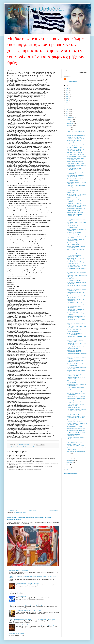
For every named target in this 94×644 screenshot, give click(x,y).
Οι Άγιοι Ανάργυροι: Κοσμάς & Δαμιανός (76, 156)
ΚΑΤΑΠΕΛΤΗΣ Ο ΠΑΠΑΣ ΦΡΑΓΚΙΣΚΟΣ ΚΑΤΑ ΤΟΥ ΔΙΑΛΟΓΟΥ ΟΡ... (76, 410)
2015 (67, 111)
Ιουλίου (69, 128)
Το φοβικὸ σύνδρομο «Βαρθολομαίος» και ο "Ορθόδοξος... (76, 159)
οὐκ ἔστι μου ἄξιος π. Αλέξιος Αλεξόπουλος (74, 307)
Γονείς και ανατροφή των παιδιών (75, 253)
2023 (67, 94)
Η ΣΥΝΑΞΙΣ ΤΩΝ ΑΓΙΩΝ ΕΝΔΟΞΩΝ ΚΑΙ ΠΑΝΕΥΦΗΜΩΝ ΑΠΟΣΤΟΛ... (77, 195)
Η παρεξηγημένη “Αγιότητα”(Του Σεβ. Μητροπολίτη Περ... (76, 179)
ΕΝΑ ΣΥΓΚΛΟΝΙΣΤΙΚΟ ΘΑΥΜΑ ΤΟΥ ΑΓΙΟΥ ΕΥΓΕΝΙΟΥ (76, 176)
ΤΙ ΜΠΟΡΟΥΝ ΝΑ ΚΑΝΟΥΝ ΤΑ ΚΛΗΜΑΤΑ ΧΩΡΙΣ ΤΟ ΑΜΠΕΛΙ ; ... (76, 303)
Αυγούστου (70, 126)
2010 (67, 469)
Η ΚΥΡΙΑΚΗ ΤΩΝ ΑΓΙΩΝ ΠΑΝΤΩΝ (75, 212)
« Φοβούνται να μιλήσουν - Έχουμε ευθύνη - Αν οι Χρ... (75, 405)
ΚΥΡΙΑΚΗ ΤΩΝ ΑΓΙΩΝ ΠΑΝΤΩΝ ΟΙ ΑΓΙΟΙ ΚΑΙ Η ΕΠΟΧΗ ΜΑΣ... (75, 310)
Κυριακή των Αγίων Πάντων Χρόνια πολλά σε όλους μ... (75, 331)
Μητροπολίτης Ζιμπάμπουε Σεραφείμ (25, 447)
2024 (67, 92)
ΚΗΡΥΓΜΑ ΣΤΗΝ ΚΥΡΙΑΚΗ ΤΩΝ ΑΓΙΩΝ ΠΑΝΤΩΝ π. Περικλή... (77, 286)
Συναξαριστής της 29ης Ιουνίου (74, 402)
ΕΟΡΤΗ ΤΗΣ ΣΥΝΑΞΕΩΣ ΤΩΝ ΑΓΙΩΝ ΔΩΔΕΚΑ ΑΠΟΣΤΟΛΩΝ (76, 210)
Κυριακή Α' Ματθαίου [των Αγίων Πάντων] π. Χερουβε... (75, 375)
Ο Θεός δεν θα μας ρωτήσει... (16, 592)
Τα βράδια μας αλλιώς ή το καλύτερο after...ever (27, 583)
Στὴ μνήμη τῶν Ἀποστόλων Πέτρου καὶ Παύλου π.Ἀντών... (76, 394)
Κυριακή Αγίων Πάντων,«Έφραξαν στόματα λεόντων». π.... (75, 341)
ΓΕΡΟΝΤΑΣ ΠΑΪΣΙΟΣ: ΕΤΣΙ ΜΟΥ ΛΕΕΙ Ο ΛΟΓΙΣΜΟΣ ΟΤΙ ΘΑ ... (77, 424)
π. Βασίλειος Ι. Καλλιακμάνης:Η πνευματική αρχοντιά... (74, 141)
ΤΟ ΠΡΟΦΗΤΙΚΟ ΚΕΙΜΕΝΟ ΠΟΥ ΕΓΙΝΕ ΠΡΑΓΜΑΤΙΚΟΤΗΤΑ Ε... (77, 269)
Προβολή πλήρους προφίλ (70, 82)
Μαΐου (69, 454)
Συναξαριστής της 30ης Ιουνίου (74, 203)
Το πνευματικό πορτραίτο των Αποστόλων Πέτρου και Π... (74, 435)
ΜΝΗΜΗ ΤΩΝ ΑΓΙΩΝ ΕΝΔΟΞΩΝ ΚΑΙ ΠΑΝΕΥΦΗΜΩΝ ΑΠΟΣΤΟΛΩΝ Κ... (76, 417)
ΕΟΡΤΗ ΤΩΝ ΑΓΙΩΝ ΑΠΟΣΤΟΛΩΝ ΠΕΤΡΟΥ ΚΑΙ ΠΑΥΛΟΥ (75, 414)
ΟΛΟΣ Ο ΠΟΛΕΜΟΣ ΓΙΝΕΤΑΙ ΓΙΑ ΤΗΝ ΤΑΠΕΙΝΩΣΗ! (29, 611)
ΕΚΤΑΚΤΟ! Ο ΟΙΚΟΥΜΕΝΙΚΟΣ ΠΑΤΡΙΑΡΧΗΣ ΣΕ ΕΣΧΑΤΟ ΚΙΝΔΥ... (76, 154)
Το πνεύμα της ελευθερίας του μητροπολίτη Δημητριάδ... (74, 244)
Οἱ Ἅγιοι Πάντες (71, 192)
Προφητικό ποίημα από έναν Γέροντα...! (76, 429)
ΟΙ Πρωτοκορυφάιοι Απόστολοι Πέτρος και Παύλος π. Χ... (76, 399)
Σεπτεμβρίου (70, 124)
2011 (67, 467)
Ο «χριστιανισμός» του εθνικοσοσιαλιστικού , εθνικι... (75, 420)
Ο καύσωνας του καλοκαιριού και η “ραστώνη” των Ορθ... (75, 145)
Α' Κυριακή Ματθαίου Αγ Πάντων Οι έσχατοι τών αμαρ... (75, 348)
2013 (67, 116)
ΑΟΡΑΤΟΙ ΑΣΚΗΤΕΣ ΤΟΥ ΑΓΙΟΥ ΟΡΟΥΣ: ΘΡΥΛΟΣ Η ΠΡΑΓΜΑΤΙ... (76, 445)
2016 (67, 109)
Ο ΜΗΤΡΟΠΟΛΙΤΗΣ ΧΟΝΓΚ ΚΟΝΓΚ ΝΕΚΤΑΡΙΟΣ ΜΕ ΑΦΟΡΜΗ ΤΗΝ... (76, 431)
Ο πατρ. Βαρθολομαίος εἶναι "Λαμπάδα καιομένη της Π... (76, 183)
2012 (67, 465)
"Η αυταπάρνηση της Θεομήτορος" (75, 391)
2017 (67, 107)
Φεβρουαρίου (71, 460)
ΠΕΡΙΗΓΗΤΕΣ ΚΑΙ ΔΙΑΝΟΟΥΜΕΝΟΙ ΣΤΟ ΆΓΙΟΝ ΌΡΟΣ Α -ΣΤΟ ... (76, 442)
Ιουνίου (69, 130)
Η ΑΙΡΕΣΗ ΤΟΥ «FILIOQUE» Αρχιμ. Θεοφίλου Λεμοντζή (76, 259)
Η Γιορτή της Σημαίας (21, 596)
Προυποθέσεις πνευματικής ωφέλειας (76, 451)
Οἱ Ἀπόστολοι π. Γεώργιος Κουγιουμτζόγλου (73, 381)
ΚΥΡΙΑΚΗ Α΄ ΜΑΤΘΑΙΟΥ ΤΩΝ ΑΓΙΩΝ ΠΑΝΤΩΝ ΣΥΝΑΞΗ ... (76, 378)
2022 (67, 97)
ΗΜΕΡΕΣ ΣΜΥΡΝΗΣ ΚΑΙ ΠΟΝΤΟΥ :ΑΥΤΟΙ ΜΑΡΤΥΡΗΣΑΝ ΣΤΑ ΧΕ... (76, 162)
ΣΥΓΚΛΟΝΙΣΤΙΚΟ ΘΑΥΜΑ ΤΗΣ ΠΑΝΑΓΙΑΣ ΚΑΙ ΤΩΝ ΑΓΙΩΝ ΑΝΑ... (76, 138)
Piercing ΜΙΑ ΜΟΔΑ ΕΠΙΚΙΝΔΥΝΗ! (17, 634)
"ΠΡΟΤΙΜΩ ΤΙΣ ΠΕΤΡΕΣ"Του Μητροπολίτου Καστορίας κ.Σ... (75, 233)
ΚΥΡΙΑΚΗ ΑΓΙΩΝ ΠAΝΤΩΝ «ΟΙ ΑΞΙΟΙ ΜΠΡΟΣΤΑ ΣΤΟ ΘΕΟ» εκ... (76, 317)
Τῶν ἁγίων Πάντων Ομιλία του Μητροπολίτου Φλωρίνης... (74, 280)
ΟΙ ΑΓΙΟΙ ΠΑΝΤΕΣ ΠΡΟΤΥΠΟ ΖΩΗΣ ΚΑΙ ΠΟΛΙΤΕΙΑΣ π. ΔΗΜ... (77, 190)
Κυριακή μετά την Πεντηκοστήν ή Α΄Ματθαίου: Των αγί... (75, 361)
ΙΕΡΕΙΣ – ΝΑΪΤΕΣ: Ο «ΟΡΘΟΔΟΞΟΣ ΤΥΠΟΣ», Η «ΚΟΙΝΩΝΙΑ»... (76, 132)
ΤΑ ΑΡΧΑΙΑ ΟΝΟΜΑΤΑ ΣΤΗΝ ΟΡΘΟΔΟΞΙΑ (19, 571)
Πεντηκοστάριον (37, 447)
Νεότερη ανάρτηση (12, 510)
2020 (67, 101)
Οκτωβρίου (70, 122)
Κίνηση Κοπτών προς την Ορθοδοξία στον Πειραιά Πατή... (76, 186)
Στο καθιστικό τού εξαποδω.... (74, 408)
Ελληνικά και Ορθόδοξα (36, 9)
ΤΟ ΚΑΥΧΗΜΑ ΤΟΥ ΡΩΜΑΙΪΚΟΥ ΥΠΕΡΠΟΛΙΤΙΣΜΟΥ (75, 169)
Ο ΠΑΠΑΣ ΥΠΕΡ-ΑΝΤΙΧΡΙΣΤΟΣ (75, 147)
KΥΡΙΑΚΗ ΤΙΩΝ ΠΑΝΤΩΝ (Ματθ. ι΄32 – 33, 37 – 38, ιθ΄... (76, 344)
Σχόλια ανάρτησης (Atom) (20, 513)
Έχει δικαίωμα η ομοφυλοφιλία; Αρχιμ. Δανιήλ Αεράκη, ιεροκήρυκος (26, 605)
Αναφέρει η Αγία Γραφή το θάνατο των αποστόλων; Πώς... (76, 247)
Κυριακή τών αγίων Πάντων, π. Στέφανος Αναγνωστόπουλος (77, 364)
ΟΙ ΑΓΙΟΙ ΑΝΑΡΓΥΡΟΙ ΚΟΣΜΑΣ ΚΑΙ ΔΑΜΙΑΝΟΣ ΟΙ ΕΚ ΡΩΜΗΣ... (76, 150)
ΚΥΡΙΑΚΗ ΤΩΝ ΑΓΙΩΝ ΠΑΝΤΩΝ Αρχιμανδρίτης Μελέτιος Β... (75, 351)
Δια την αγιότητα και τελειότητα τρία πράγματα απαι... (75, 388)
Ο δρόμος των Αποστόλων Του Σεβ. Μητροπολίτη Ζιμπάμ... (75, 240)
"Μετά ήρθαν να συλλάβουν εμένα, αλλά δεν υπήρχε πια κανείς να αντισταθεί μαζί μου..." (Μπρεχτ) (33, 619)
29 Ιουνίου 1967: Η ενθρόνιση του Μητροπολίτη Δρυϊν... (75, 227)
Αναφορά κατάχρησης (71, 474)
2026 (67, 88)
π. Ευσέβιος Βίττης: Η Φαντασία (75, 427)
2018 (67, 105)
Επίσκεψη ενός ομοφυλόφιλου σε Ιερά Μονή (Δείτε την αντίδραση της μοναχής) (35, 625)
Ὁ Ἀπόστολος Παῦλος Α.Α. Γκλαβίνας (76, 397)
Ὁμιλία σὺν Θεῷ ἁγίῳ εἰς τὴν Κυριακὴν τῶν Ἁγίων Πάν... (76, 293)
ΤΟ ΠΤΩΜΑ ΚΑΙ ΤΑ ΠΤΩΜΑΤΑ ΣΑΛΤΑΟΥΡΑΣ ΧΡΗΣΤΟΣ (74, 256)
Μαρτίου (69, 458)
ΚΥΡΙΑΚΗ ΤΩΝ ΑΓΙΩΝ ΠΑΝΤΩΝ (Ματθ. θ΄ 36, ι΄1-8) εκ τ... (76, 337)
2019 (67, 103)
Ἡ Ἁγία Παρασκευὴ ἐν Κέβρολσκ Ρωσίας (77, 198)
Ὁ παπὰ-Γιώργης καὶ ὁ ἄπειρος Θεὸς (76, 135)
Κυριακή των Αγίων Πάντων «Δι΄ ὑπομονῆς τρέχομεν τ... (75, 334)
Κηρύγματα (14, 447)
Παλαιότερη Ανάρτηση (53, 510)
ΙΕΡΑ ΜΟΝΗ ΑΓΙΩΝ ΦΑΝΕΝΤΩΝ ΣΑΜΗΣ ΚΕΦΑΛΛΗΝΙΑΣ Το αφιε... (77, 266)
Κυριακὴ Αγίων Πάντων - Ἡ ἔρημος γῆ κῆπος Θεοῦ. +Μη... (76, 263)
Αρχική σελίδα (32, 510)
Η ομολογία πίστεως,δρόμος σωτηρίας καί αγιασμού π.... (76, 371)
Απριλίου (69, 456)
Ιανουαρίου (70, 462)
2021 (67, 99)
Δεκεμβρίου (70, 117)
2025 (67, 90)
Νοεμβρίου (70, 119)
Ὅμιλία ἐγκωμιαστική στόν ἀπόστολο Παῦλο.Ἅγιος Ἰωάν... (76, 438)
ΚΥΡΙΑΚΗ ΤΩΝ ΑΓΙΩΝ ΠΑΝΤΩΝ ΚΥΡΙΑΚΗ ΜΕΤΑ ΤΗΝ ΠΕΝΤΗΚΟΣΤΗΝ (75, 216)
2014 (67, 113)
